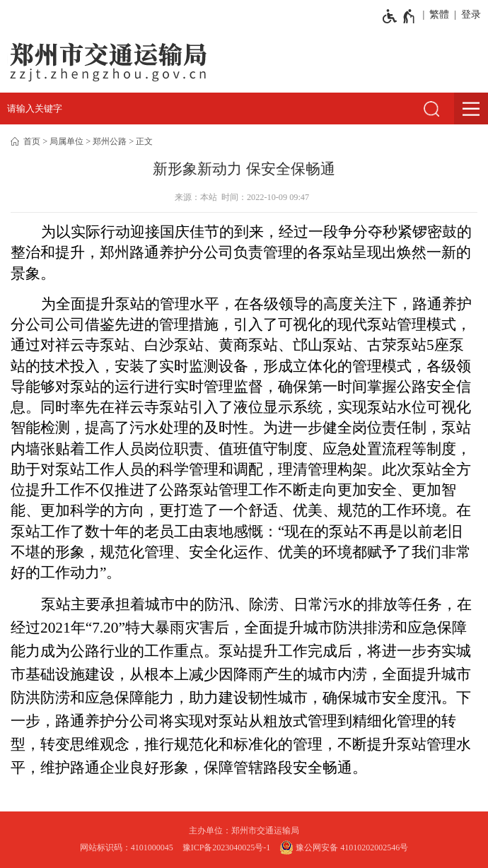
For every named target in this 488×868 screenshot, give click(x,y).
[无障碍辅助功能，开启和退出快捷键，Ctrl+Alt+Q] (399, 16)
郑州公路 (110, 141)
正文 (144, 141)
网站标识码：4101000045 (127, 848)
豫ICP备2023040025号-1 (227, 848)
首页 (32, 141)
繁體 (439, 14)
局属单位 (66, 141)
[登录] (469, 15)
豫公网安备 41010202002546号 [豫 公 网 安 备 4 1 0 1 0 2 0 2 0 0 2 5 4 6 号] (344, 848)
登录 (471, 14)
